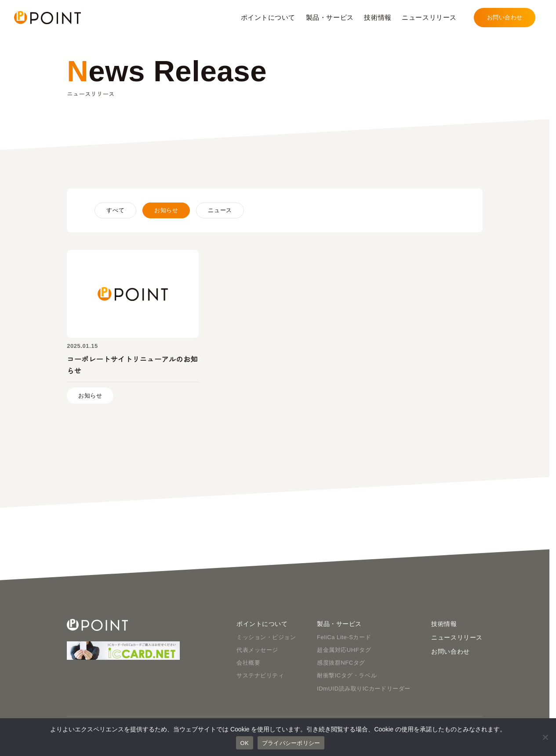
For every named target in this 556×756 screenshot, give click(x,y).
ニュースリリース (457, 637)
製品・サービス (339, 624)
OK (245, 743)
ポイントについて (262, 624)
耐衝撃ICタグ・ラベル (347, 675)
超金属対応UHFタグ (344, 650)
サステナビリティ (260, 675)
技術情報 (444, 624)
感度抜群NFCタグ (341, 663)
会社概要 (248, 663)
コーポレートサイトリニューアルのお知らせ (132, 365)
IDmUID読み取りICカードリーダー (364, 689)
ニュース (220, 210)
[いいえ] (545, 737)
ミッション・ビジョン (266, 637)
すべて (115, 210)
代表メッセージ (257, 650)
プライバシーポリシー (291, 743)
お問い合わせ (450, 651)
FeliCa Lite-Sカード (344, 637)
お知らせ (166, 210)
